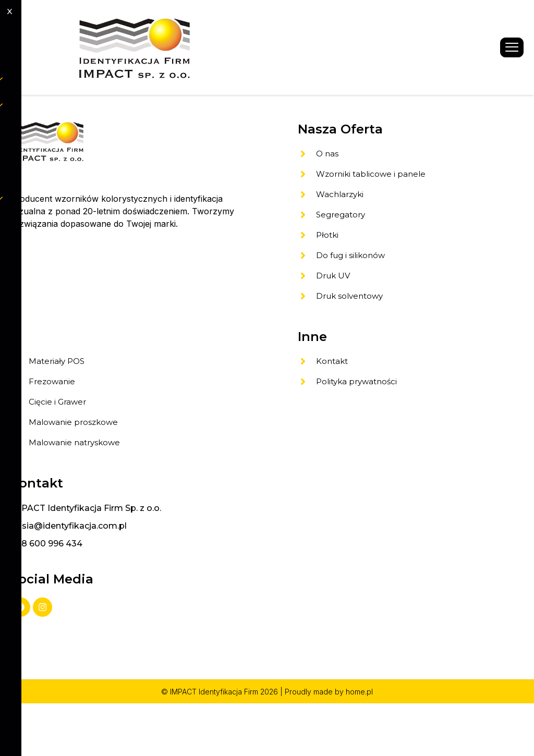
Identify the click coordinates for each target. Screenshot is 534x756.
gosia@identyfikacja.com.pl (69, 575)
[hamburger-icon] (512, 48)
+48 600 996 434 (46, 593)
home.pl (359, 744)
